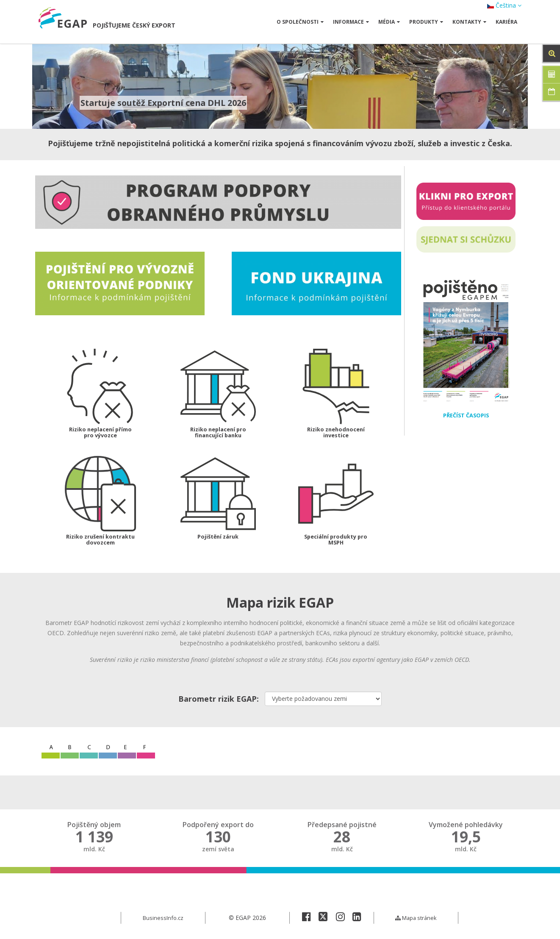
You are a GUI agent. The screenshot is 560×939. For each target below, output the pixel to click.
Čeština (504, 5)
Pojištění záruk (218, 538)
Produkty (426, 22)
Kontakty (469, 22)
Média (389, 22)
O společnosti (300, 22)
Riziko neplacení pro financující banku (218, 433)
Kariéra (506, 22)
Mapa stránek (416, 920)
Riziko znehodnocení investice (336, 433)
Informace (351, 22)
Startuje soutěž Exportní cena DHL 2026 (170, 103)
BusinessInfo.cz (163, 920)
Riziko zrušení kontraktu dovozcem (100, 542)
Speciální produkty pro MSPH (336, 542)
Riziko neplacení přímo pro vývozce (100, 433)
